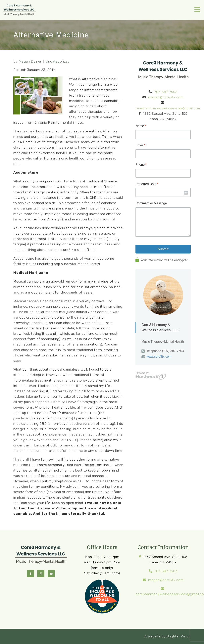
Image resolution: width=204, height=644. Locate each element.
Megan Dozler (30, 61)
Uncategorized (58, 61)
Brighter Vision (179, 636)
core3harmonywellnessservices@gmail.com (168, 108)
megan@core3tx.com (166, 97)
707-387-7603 (166, 92)
